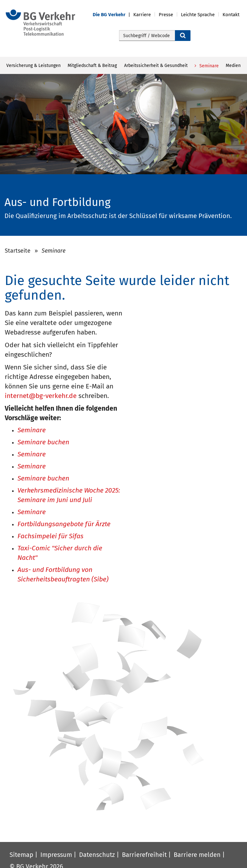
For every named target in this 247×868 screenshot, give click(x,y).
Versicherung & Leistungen (33, 66)
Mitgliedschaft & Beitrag (92, 66)
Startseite (18, 251)
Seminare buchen (43, 443)
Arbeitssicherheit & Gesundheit (156, 66)
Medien (233, 66)
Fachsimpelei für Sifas (50, 537)
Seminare (208, 66)
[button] (113, 15)
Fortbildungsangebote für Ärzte (64, 524)
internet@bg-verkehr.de (41, 396)
